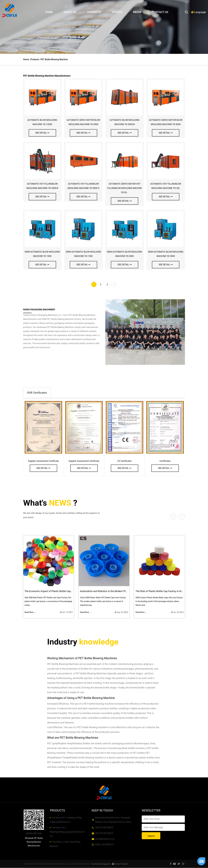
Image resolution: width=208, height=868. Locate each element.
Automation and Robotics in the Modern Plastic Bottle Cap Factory (116, 591)
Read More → (30, 612)
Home (49, 12)
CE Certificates (124, 461)
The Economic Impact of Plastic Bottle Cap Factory (52, 591)
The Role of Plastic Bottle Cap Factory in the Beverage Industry (169, 591)
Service (117, 12)
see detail (42, 133)
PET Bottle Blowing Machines (98, 658)
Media (137, 12)
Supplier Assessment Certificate (43, 461)
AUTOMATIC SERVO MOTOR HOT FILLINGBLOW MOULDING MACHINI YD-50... (125, 188)
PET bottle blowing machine (99, 704)
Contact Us (160, 12)
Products (94, 12)
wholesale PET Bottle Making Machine (55, 327)
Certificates (165, 461)
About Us (70, 12)
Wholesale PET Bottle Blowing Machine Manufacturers (34, 842)
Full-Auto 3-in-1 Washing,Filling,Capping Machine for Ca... (67, 832)
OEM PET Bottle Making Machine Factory (61, 319)
